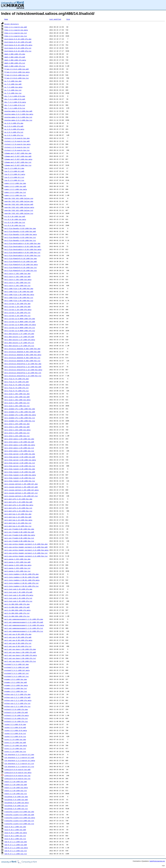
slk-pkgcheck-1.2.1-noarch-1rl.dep (19, 754)
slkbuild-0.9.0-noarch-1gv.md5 (17, 769)
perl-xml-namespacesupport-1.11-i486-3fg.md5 (24, 622)
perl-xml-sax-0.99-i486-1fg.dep (18, 634)
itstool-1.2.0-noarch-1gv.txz (17, 150)
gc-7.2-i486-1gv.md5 (13, 84)
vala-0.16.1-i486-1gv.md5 (15, 830)
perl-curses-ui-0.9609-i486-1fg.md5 (20, 322)
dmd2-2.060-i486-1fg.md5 (15, 57)
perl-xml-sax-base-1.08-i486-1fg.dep (20, 649)
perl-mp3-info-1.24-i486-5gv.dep (18, 499)
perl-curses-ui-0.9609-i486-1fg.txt (20, 328)
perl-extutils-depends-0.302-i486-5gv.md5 (22, 352)
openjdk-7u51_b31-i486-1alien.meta (19, 207)
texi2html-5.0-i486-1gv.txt (16, 806)
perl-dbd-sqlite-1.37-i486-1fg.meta (20, 340)
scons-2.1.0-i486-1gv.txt (15, 748)
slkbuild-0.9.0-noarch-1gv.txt (17, 779)
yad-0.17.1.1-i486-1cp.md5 (16, 845)
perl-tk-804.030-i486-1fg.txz (17, 616)
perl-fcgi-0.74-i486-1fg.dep (17, 379)
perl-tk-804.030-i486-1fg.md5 (17, 607)
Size (68, 19)
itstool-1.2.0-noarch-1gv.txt (17, 147)
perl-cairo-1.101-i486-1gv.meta (18, 279)
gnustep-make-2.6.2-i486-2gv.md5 (18, 111)
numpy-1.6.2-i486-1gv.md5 (15, 186)
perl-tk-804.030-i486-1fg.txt (17, 613)
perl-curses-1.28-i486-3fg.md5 (17, 307)
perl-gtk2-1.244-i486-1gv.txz (17, 436)
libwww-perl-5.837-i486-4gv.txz (18, 165)
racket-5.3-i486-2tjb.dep (15, 724)
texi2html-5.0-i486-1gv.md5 (16, 800)
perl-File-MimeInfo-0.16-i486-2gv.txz (21, 270)
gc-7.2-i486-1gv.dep (13, 81)
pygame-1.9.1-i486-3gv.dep (16, 679)
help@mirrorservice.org (157, 861)
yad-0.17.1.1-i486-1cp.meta (16, 848)
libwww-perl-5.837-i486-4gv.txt (18, 162)
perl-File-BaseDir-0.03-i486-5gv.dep (20, 228)
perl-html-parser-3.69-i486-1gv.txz (20, 466)
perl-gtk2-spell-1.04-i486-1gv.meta (20, 445)
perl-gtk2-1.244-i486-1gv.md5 (17, 427)
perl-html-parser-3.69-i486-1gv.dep (20, 454)
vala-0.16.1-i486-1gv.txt (15, 836)
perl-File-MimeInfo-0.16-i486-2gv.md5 (21, 261)
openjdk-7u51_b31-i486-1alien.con (19, 198)
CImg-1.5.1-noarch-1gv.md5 (16, 27)
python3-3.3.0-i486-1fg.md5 (16, 712)
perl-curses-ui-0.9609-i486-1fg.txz (20, 331)
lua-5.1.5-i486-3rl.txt (14, 177)
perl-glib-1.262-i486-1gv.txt (17, 403)
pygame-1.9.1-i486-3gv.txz (16, 691)
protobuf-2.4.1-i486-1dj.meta (17, 670)
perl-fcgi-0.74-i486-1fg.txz (17, 391)
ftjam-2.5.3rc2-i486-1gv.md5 (17, 69)
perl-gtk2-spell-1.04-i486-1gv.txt (19, 448)
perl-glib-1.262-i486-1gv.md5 (17, 397)
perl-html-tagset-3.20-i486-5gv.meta (20, 475)
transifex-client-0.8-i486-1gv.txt (19, 821)
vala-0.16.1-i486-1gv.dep (15, 827)
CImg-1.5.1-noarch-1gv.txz (16, 36)
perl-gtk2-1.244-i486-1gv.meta (17, 430)
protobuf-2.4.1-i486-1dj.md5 (17, 667)
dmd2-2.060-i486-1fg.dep (15, 54)
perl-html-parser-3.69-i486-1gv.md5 (20, 457)
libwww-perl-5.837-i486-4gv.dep (18, 153)
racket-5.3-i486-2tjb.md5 (15, 727)
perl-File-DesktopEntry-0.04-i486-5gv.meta (23, 249)
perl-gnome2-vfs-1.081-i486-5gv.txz (20, 421)
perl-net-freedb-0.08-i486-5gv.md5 (19, 532)
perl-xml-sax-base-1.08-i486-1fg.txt (20, 658)
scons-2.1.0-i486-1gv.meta (16, 745)
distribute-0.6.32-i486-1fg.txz (18, 51)
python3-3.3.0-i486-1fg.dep (16, 709)
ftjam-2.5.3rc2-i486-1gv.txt (17, 75)
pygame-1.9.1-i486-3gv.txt (16, 688)
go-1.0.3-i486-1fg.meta (14, 129)
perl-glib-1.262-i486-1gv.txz (17, 406)
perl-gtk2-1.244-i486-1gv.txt (17, 433)
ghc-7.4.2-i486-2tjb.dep (15, 96)
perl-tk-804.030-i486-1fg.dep (17, 604)
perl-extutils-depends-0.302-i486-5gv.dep (22, 349)
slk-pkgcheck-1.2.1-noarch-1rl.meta (20, 760)
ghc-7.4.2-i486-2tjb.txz (15, 108)
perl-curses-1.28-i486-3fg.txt (17, 313)
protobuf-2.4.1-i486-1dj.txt (17, 673)
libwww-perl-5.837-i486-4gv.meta (18, 159)
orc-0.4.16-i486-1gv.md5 (15, 216)
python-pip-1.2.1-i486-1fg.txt (17, 703)
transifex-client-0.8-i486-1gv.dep (19, 812)
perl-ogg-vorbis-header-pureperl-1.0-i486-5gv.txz (26, 556)
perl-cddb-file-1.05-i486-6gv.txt (19, 298)
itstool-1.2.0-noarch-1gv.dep (17, 138)
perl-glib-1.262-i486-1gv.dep (17, 394)
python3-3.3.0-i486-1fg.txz (16, 721)
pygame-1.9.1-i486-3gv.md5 (16, 682)
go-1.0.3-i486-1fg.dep (14, 123)
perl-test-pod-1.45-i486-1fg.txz (18, 601)
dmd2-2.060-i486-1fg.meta (15, 60)
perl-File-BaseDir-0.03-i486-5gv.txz (20, 240)
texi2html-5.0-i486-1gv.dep (16, 797)
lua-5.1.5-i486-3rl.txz (14, 180)
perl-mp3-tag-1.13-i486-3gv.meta (18, 520)
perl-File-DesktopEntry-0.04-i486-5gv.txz (22, 255)
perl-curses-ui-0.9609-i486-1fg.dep (20, 319)
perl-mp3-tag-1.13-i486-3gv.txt (18, 523)
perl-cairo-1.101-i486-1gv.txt (17, 282)
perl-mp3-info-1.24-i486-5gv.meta (19, 505)
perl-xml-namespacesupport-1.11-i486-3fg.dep (24, 619)
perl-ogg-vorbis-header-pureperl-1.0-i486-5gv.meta (26, 550)
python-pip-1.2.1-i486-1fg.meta (18, 700)
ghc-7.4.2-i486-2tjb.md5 (15, 99)
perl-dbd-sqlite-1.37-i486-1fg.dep (19, 334)
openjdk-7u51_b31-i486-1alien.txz (19, 213)
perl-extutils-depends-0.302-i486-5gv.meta (23, 355)
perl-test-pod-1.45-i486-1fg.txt (18, 598)
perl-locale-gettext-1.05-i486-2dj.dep (21, 484)
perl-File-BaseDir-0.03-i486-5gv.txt (20, 237)
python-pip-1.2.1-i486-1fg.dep (17, 694)
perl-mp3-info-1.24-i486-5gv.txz (18, 511)
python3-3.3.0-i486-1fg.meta (17, 715)
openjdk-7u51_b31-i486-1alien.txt (19, 210)
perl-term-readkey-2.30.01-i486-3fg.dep (21, 574)
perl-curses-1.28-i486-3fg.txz (17, 316)
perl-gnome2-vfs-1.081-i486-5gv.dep (20, 409)
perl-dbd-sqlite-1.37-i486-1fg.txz (19, 346)
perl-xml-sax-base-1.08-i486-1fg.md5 (20, 652)
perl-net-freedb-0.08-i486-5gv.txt (19, 538)
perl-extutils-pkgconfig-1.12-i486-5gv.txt (23, 373)
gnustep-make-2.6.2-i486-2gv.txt (18, 117)
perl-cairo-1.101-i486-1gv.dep (17, 273)
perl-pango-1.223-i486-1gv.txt (17, 568)
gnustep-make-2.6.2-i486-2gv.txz (18, 120)
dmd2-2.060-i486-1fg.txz (15, 66)
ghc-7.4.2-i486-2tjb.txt (15, 105)
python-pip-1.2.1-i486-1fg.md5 (17, 697)
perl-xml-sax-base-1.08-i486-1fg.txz (20, 661)
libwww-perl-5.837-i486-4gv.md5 (18, 156)
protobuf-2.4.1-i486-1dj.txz (17, 676)
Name (6, 19)
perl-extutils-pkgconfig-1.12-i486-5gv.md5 (23, 367)
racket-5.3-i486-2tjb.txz (15, 736)
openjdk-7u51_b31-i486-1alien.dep (19, 201)
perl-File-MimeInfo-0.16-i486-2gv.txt (21, 267)
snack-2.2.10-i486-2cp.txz (16, 794)
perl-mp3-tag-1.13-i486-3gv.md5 (18, 517)
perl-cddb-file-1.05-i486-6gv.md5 (19, 291)
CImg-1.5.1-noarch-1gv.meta (16, 30)
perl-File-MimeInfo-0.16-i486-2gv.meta (21, 264)
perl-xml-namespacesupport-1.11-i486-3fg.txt (24, 628)
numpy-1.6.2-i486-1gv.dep (15, 183)
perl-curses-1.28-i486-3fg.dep (17, 304)
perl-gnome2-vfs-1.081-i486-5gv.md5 (20, 412)
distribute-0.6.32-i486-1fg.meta (18, 45)
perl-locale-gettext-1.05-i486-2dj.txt (21, 493)
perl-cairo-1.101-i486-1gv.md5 (17, 276)
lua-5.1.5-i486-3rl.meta (15, 174)
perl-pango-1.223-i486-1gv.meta (18, 565)
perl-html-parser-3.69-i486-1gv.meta (20, 460)
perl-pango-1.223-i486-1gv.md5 (17, 562)
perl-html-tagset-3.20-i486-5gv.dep (20, 469)
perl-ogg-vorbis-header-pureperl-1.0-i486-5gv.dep (26, 544)
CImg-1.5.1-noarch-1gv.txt (16, 33)
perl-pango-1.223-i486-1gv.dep (17, 559)
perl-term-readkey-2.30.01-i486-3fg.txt (21, 583)
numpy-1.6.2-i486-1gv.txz (15, 195)
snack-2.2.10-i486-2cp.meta (16, 788)
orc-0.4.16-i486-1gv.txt (15, 222)
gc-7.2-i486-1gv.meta (13, 87)
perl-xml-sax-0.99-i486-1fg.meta (18, 640)
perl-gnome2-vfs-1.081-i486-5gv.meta (20, 415)
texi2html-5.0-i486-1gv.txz (16, 809)
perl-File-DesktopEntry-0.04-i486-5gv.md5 (22, 246)
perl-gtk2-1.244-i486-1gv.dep (17, 424)
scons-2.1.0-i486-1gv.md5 (15, 742)
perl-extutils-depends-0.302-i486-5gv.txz (22, 361)
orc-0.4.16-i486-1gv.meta (15, 219)
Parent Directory (12, 24)
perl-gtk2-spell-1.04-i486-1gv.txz (19, 451)
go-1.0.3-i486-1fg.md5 (14, 126)
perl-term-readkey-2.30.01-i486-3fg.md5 (21, 577)
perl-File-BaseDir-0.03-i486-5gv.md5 (20, 231)
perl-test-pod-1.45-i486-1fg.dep (18, 589)
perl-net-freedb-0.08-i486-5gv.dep (19, 529)
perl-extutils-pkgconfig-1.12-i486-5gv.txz (23, 376)
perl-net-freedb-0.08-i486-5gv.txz (19, 541)
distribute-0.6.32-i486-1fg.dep (18, 39)
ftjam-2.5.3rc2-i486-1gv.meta (17, 72)
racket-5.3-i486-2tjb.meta (16, 730)
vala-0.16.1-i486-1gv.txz (15, 839)
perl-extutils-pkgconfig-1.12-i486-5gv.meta (23, 370)
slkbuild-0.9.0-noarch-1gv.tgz (17, 775)
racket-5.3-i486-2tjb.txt (15, 733)
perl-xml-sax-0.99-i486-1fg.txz (18, 646)
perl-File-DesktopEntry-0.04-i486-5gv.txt (22, 252)
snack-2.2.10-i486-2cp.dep (16, 782)
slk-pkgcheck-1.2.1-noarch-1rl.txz (19, 766)
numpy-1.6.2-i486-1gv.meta (16, 189)
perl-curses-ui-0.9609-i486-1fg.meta (20, 325)
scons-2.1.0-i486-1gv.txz (15, 751)
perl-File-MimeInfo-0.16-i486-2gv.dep (21, 258)
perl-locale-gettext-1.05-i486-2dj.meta (21, 490)
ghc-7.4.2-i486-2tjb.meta (15, 102)
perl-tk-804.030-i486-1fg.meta (17, 610)
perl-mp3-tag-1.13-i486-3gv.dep (18, 514)
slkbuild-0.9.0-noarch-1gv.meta (18, 772)
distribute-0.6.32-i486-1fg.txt (18, 48)
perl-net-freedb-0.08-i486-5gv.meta (20, 535)
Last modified (55, 19)
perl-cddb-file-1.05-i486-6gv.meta (19, 294)
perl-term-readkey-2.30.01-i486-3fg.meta (22, 580)
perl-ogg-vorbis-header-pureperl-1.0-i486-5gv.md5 (26, 547)
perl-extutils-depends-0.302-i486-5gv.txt (22, 358)
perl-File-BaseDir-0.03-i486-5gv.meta (21, 234)
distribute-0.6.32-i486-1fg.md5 (18, 42)
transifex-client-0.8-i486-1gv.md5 (19, 815)
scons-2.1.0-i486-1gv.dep (15, 739)
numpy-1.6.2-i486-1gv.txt (15, 192)
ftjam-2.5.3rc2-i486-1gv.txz (17, 78)
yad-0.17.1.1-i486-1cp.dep (16, 842)
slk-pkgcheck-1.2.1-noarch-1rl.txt (19, 763)
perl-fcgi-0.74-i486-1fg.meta (17, 385)
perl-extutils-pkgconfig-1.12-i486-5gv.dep (23, 364)
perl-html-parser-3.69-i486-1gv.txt (20, 463)
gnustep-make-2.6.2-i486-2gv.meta (19, 114)
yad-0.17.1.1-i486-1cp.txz (16, 854)
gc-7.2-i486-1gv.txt (13, 90)
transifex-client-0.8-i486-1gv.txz (19, 824)
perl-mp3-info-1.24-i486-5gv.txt (18, 508)
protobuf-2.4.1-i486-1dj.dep (17, 664)
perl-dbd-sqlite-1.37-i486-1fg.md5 (19, 337)
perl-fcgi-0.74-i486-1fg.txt (17, 388)
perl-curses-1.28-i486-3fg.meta (18, 310)
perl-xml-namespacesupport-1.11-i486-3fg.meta (24, 625)
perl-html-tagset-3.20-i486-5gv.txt (20, 478)
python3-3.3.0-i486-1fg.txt (16, 718)
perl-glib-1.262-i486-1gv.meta (17, 400)
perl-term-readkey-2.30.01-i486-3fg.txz (21, 586)
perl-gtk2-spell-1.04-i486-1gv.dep (19, 439)
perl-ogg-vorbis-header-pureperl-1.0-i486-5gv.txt (26, 553)
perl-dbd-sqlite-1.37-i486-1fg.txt (19, 343)
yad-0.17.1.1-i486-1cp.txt (16, 851)
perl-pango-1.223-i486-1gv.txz (17, 571)
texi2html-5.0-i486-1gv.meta (17, 803)
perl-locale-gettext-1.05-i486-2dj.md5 (21, 487)
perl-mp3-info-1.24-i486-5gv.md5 (18, 502)
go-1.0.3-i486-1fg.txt (14, 132)
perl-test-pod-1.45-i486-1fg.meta (19, 595)
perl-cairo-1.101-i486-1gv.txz (17, 285)
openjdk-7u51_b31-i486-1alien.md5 (19, 204)
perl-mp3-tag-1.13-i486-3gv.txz (18, 526)
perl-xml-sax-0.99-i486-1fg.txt (18, 643)
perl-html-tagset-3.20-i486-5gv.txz (20, 481)
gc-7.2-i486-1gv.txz (13, 93)
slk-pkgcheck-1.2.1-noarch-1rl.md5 (19, 757)
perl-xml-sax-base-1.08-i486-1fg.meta (21, 655)
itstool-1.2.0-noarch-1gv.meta (17, 144)
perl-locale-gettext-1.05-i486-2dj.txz (21, 496)
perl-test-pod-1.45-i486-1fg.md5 (18, 592)
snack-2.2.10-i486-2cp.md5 (16, 785)
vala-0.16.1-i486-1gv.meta (16, 833)
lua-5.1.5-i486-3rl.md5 (14, 171)
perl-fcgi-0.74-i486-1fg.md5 (17, 382)
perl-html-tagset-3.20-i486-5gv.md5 (20, 472)
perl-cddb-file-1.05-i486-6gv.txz (19, 301)
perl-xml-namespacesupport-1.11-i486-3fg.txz (24, 631)
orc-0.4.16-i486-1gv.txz (15, 225)
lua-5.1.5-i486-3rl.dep (14, 168)
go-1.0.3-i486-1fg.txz (14, 135)
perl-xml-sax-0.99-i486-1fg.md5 (18, 637)
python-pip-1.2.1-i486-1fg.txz (17, 706)
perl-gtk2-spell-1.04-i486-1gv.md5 (19, 442)
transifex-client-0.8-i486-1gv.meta (20, 818)
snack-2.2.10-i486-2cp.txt (16, 791)
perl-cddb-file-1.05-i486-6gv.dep (19, 288)
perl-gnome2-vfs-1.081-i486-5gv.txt (20, 418)
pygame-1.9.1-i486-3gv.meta (16, 685)
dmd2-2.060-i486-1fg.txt (15, 63)
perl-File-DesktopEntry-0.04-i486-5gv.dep (22, 243)
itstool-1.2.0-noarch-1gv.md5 (17, 141)
